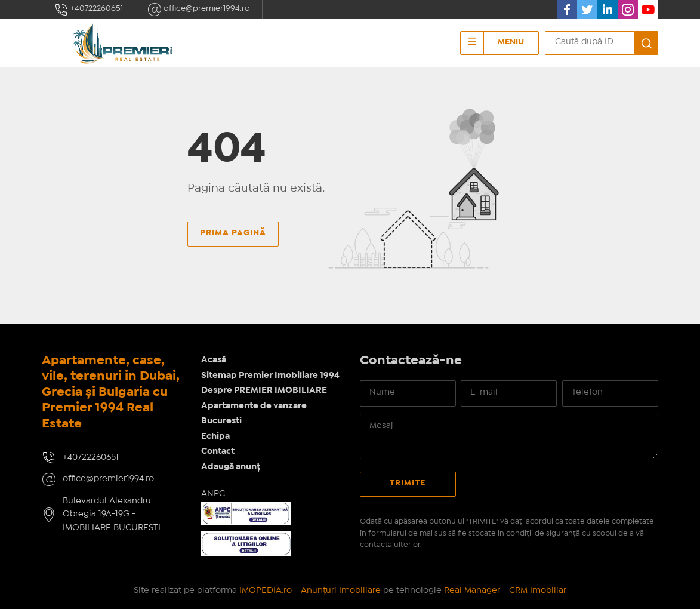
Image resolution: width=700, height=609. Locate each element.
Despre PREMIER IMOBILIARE (264, 390)
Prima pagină (233, 233)
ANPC (213, 494)
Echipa (215, 436)
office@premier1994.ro (199, 10)
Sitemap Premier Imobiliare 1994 (270, 376)
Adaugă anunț (231, 467)
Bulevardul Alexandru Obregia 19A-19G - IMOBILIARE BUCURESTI (112, 514)
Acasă (214, 360)
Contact (218, 451)
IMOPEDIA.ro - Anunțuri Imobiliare (310, 590)
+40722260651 (89, 10)
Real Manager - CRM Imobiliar (505, 590)
